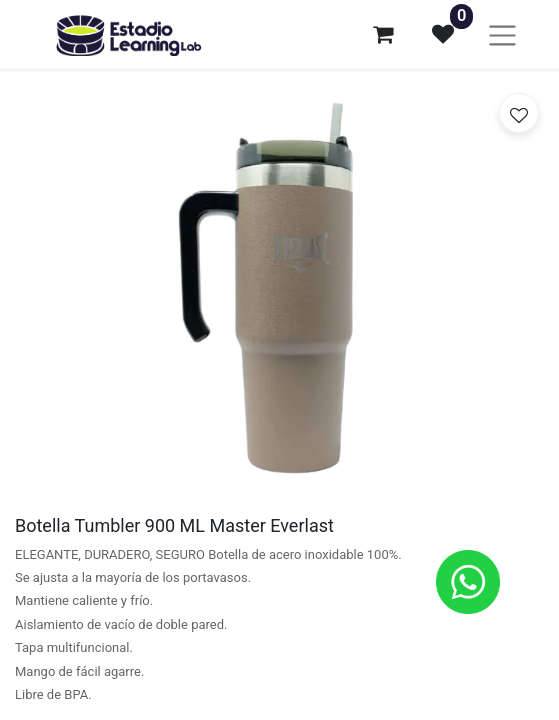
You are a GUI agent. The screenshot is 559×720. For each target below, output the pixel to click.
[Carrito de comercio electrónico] (383, 34)
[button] (519, 113)
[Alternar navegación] (502, 34)
